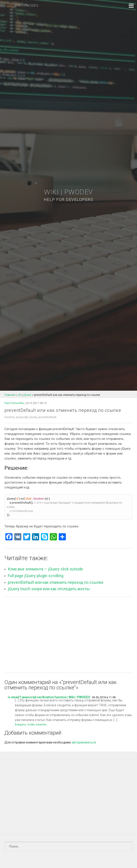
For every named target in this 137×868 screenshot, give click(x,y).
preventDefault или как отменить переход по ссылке (56, 582)
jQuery (33, 417)
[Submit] (126, 847)
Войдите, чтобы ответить (31, 725)
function (10, 417)
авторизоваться (84, 742)
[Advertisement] (68, 635)
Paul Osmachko (14, 403)
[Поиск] (68, 846)
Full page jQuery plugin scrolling (36, 576)
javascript (22, 417)
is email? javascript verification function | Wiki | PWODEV (49, 697)
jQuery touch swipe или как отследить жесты (49, 589)
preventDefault (47, 417)
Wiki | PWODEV (69, 195)
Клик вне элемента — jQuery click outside (45, 569)
